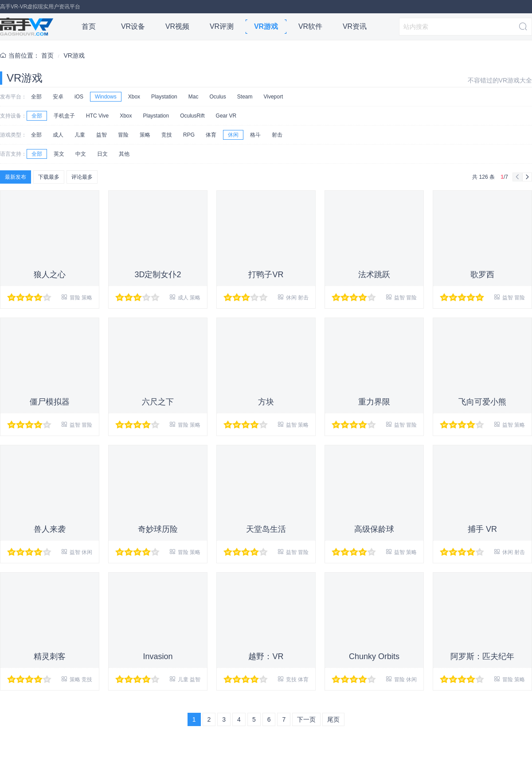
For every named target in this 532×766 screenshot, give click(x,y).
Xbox (134, 97)
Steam (245, 97)
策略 (145, 135)
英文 (59, 154)
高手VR (27, 27)
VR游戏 (266, 26)
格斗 (255, 135)
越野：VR (266, 656)
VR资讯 (355, 26)
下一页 (306, 719)
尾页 (333, 719)
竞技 (167, 135)
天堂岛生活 (266, 529)
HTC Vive (97, 116)
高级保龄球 (374, 529)
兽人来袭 (50, 529)
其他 (124, 154)
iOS (79, 97)
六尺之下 (158, 402)
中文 (81, 154)
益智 (102, 135)
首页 (89, 26)
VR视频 (177, 26)
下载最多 (49, 177)
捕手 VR (482, 529)
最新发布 (16, 177)
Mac (194, 97)
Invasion (158, 656)
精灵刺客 (50, 656)
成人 (58, 135)
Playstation (164, 97)
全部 (36, 97)
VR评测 (222, 26)
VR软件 (310, 26)
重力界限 (374, 402)
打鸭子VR (266, 275)
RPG (189, 135)
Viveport (273, 97)
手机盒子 (64, 116)
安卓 (58, 97)
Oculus (217, 97)
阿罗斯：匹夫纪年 (482, 656)
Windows (106, 97)
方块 (266, 402)
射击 (277, 135)
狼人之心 (50, 275)
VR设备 (133, 26)
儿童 (80, 135)
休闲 (233, 135)
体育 (211, 135)
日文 (102, 154)
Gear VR (226, 116)
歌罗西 (482, 275)
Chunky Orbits (374, 656)
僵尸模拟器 (50, 402)
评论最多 (82, 177)
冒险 (123, 135)
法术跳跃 (374, 275)
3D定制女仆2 (158, 275)
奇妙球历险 (158, 529)
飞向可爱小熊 (482, 402)
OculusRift (192, 116)
